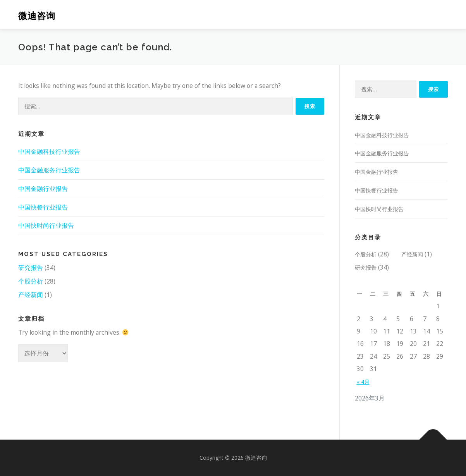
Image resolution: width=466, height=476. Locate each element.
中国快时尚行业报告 (46, 225)
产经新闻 (31, 295)
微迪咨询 (37, 16)
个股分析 (31, 281)
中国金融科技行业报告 (49, 151)
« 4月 (363, 382)
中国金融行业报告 (43, 189)
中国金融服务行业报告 (49, 170)
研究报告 (31, 268)
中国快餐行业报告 (43, 207)
